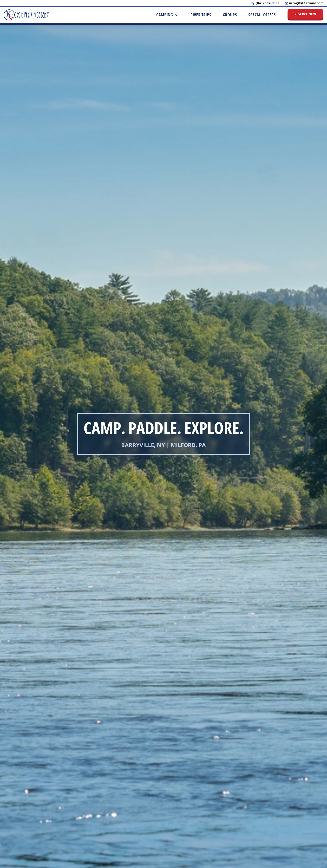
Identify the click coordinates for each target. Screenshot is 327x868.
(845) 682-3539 (265, 3)
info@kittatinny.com (304, 3)
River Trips (201, 15)
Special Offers (262, 15)
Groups (230, 15)
